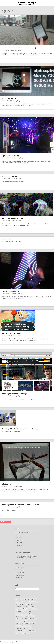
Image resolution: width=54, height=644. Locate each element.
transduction (19, 631)
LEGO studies (20, 570)
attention (34, 599)
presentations (19, 621)
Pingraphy (3, 642)
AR (29, 599)
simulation (32, 623)
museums (26, 616)
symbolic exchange (27, 626)
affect (17, 599)
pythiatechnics (19, 623)
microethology (27, 2)
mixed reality (28, 614)
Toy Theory (19, 545)
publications (20, 540)
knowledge (18, 611)
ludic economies (27, 611)
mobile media (19, 616)
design (22, 604)
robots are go (7, 484)
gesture (32, 607)
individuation (26, 609)
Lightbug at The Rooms (10, 156)
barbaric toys (20, 573)
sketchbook (20, 543)
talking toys (20, 578)
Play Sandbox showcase (10, 291)
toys (30, 628)
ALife (25, 599)
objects (17, 619)
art (17, 535)
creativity (35, 602)
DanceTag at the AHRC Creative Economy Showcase (20, 429)
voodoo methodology (21, 633)
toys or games (20, 567)
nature (32, 616)
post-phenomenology (31, 619)
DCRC (17, 604)
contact (19, 538)
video (25, 631)
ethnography (19, 607)
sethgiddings (18, 50)
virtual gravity (32, 631)
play (22, 619)
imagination (18, 609)
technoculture (19, 628)
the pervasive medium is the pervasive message (19, 48)
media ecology (19, 614)
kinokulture (34, 609)
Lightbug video (7, 239)
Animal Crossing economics (12, 334)
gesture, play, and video (10, 176)
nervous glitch (21, 575)
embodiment (29, 604)
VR (28, 633)
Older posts (5, 522)
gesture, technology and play (12, 218)
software (18, 626)
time (25, 628)
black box (29, 602)
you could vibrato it (9, 99)
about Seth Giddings (22, 532)
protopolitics (27, 621)
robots (26, 623)
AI (21, 599)
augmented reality (20, 602)
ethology (26, 607)
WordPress (16, 642)
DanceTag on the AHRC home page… (15, 394)
